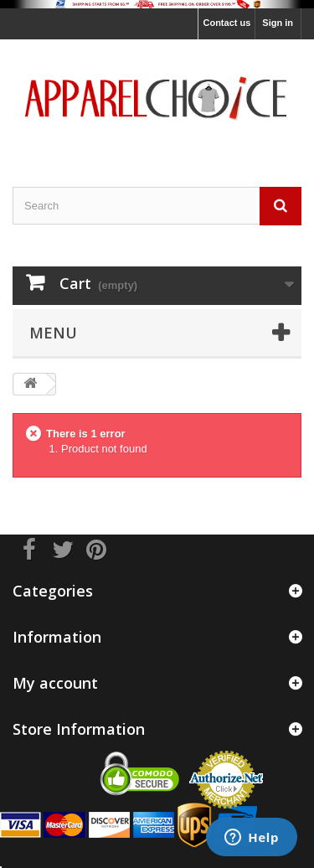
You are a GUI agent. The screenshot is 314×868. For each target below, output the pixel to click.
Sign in (278, 23)
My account (55, 683)
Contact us (226, 23)
